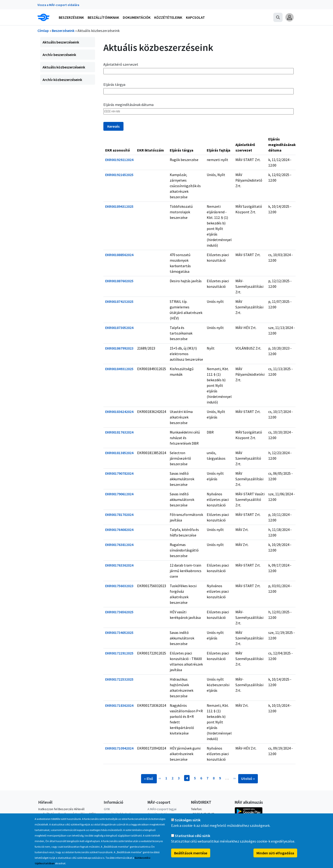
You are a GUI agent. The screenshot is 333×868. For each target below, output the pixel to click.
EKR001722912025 (119, 653)
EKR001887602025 (119, 281)
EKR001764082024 (119, 530)
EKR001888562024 (119, 255)
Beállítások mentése (191, 857)
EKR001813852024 (119, 453)
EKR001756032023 (119, 586)
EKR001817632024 (119, 432)
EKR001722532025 (119, 679)
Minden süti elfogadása (275, 857)
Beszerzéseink (63, 31)
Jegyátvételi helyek (118, 814)
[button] (290, 17)
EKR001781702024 (119, 515)
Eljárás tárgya (114, 84)
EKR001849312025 (119, 369)
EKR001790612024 (119, 494)
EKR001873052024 (119, 328)
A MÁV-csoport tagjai (162, 809)
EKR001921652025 (119, 175)
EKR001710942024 (119, 748)
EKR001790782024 (119, 473)
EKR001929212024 (119, 160)
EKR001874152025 (119, 301)
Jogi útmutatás (158, 814)
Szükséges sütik (188, 824)
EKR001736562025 (119, 612)
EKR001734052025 (119, 632)
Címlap (43, 31)
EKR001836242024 (119, 412)
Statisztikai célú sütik (193, 840)
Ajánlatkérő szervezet (121, 64)
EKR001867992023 (119, 348)
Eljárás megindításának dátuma (128, 105)
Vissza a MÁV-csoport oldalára (58, 5)
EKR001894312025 (119, 206)
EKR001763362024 (119, 565)
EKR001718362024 (119, 705)
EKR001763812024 (119, 545)
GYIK (107, 809)
